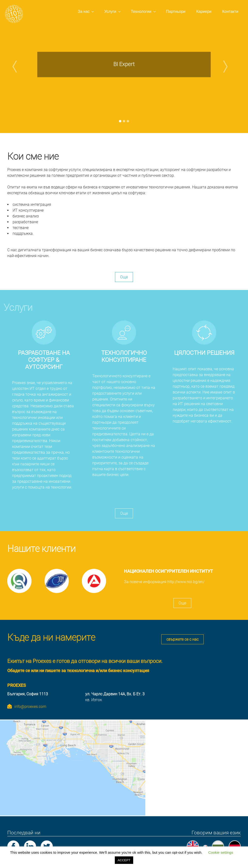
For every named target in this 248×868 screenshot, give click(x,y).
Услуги (113, 11)
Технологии (144, 11)
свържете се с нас (182, 639)
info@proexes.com (30, 706)
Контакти (230, 11)
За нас (86, 11)
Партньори (176, 11)
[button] (19, 67)
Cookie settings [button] (221, 852)
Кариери (204, 11)
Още (124, 277)
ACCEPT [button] (124, 860)
